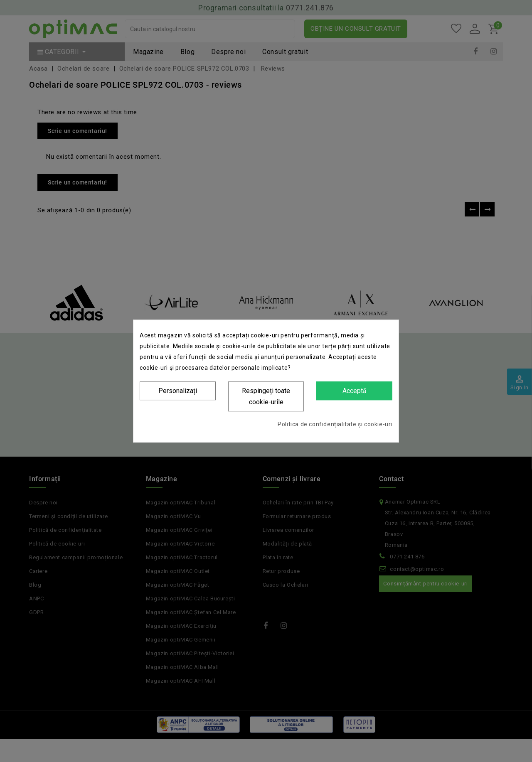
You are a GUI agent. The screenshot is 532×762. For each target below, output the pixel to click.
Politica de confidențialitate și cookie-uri (335, 424)
